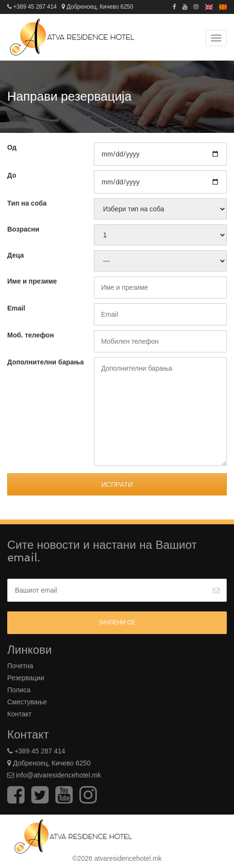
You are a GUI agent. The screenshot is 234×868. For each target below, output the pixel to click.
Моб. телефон (31, 335)
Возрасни (23, 229)
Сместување (27, 702)
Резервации (26, 678)
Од (12, 147)
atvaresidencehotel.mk (128, 858)
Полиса (19, 690)
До (12, 175)
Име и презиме (32, 281)
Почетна (20, 666)
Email (16, 308)
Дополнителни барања (45, 362)
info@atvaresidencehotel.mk (58, 775)
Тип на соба (27, 203)
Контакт (19, 714)
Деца (16, 255)
